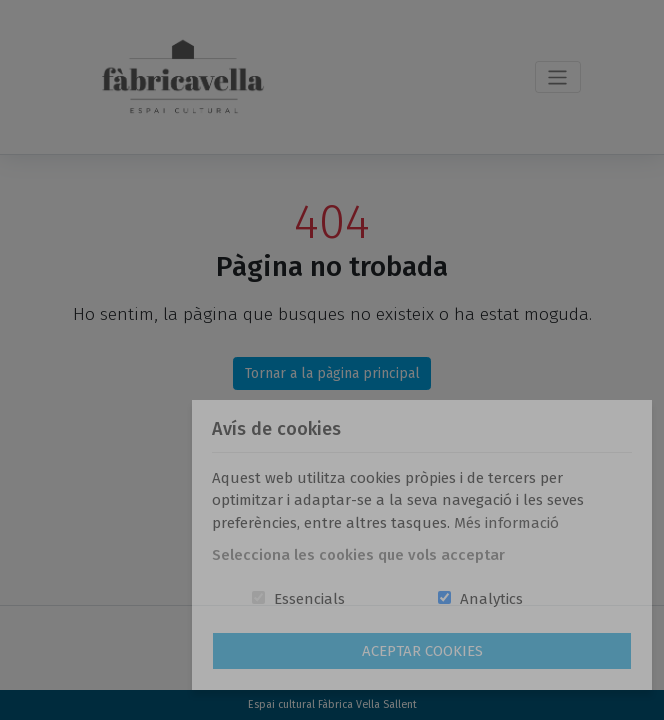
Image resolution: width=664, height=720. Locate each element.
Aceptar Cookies (422, 651)
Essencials (309, 599)
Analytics (491, 599)
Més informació (506, 523)
